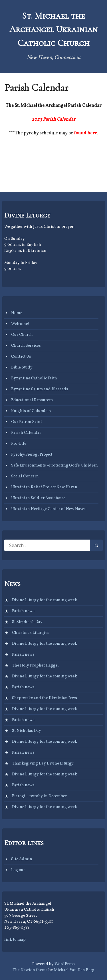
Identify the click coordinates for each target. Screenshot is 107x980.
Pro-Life (19, 444)
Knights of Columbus (31, 411)
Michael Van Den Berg (74, 970)
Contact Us (21, 357)
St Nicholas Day (27, 731)
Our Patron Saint (27, 422)
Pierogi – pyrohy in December (39, 796)
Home (17, 313)
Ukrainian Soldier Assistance (38, 498)
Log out (18, 870)
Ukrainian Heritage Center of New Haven (49, 509)
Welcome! (20, 324)
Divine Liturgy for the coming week (45, 600)
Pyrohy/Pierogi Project (32, 455)
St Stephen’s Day (27, 622)
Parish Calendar (26, 433)
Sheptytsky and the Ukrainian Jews (45, 698)
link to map (15, 940)
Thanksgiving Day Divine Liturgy (43, 764)
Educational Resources (32, 400)
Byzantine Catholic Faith (34, 378)
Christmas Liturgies (31, 633)
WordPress (65, 964)
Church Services (26, 346)
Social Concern (25, 476)
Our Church (22, 335)
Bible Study (22, 367)
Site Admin (22, 859)
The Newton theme (30, 970)
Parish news (23, 611)
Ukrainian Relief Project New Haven (44, 487)
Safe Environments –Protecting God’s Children (54, 465)
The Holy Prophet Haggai (35, 666)
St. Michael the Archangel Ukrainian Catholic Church (53, 29)
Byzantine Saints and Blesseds (40, 389)
